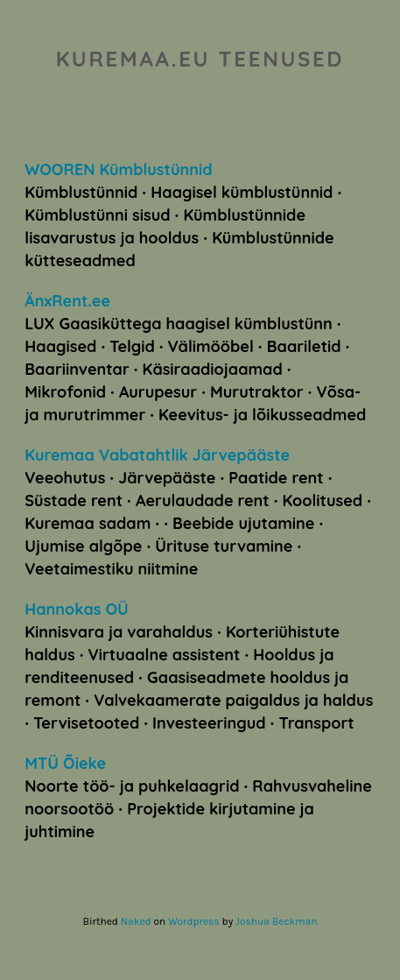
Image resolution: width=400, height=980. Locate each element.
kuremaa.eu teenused (200, 59)
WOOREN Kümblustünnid (118, 169)
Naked (136, 921)
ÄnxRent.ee (67, 301)
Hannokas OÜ (76, 609)
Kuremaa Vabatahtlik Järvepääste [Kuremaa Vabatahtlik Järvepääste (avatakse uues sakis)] (157, 455)
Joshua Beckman (276, 921)
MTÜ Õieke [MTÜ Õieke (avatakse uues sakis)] (65, 763)
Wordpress (193, 921)
